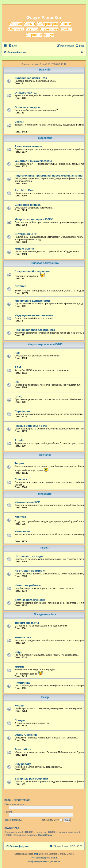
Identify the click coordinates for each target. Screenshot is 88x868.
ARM (18, 367)
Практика (21, 479)
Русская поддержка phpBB (44, 858)
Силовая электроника (45, 263)
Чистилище (22, 683)
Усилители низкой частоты (33, 161)
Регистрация (22, 800)
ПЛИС (19, 397)
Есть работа (23, 749)
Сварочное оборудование (32, 271)
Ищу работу (23, 764)
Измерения (22, 531)
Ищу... (19, 652)
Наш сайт (45, 70)
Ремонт (45, 548)
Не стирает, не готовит (30, 571)
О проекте (34, 35)
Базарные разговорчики (31, 779)
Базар (45, 697)
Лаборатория (47, 24)
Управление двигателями (32, 301)
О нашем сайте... (26, 93)
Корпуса (20, 517)
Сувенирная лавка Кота (31, 78)
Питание (20, 286)
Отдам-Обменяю (26, 735)
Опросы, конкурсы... (29, 107)
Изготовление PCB (27, 502)
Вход (7, 800)
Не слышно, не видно (29, 556)
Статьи (66, 24)
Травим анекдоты (27, 623)
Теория (20, 463)
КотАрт (66, 29)
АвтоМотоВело (25, 190)
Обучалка (16, 29)
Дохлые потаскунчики (30, 600)
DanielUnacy (45, 835)
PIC (17, 382)
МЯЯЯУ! (20, 667)
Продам (20, 720)
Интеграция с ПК (26, 234)
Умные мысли (24, 249)
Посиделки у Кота (45, 614)
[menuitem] (13, 46)
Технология (45, 494)
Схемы (30, 24)
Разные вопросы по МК (31, 426)
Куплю (19, 706)
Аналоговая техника (28, 146)
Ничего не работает (28, 585)
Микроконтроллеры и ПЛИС (34, 219)
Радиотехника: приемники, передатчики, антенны (49, 176)
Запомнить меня (52, 820)
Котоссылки (23, 637)
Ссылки (32, 29)
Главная (16, 24)
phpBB (37, 854)
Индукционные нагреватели (34, 315)
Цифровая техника (28, 205)
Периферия (23, 411)
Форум (49, 35)
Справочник (49, 29)
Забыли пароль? (13, 820)
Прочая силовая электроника (35, 330)
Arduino (20, 440)
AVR (17, 353)
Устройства (45, 138)
